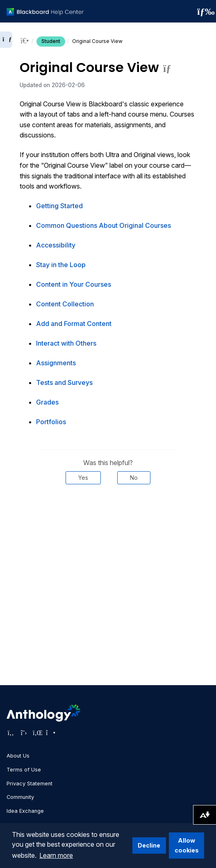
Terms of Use (24, 770)
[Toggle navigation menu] (203, 11)
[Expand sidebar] (6, 40)
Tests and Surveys (64, 382)
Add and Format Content (74, 324)
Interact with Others (66, 343)
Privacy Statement (30, 784)
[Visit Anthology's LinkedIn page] (37, 733)
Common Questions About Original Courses (103, 225)
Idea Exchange (25, 811)
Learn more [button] (56, 855)
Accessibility (56, 245)
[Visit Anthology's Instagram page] (50, 733)
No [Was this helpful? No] (134, 478)
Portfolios (51, 422)
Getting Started (59, 206)
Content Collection (65, 304)
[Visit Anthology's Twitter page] (24, 733)
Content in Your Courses (74, 284)
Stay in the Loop (61, 265)
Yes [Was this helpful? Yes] (83, 478)
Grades (47, 402)
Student (51, 41)
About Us (18, 756)
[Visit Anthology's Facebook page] (11, 733)
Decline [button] (149, 845)
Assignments (56, 363)
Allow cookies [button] (187, 845)
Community (20, 797)
